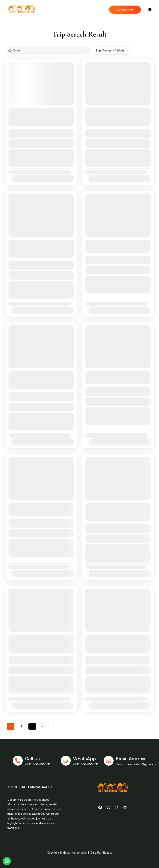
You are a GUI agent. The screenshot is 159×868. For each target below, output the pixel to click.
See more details (39, 123)
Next (54, 726)
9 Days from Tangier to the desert (39, 506)
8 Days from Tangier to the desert (116, 374)
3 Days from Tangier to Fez (109, 242)
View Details (41, 144)
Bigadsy (107, 853)
